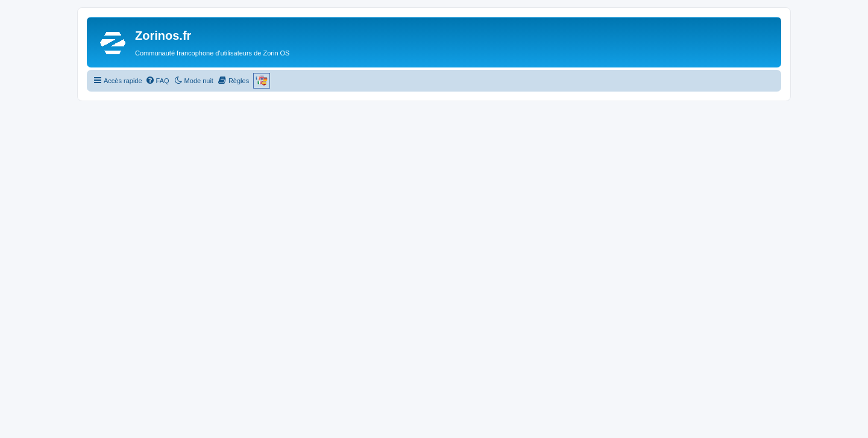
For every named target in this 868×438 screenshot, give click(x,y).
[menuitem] (157, 81)
